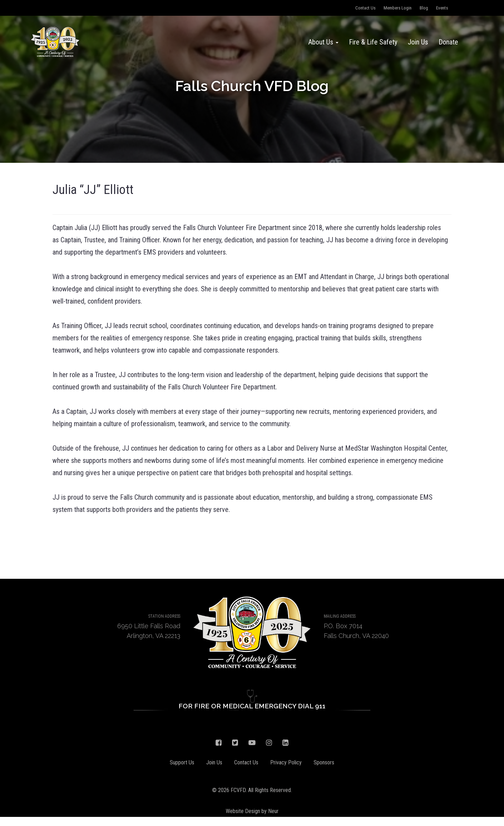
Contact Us (365, 8)
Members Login (398, 8)
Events (442, 8)
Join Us (418, 42)
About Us (323, 42)
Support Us (182, 762)
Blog (424, 8)
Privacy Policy (286, 762)
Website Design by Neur (252, 811)
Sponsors (324, 762)
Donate (448, 42)
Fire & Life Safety (373, 42)
